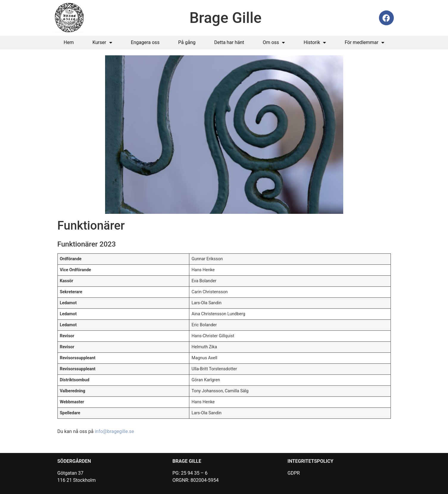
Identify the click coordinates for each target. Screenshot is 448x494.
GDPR (294, 473)
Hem (69, 42)
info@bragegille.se (114, 431)
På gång (187, 42)
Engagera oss (145, 42)
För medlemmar (365, 43)
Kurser (102, 43)
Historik (315, 43)
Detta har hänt (229, 42)
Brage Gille (226, 18)
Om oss (274, 43)
